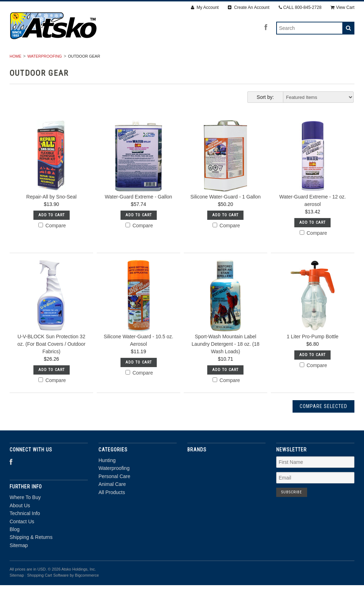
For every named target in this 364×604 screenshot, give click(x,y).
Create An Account (249, 7)
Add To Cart (52, 234)
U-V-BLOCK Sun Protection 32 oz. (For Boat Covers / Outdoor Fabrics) (51, 363)
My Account (205, 7)
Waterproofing (124, 59)
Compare (52, 244)
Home (15, 75)
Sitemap (19, 564)
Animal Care (229, 59)
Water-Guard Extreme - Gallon (138, 216)
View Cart (342, 7)
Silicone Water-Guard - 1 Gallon (225, 216)
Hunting (78, 59)
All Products (278, 59)
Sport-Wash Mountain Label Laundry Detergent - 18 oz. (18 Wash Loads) (226, 363)
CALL (300, 7)
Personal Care (179, 59)
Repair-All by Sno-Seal (52, 216)
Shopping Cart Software (48, 594)
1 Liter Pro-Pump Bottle (313, 356)
